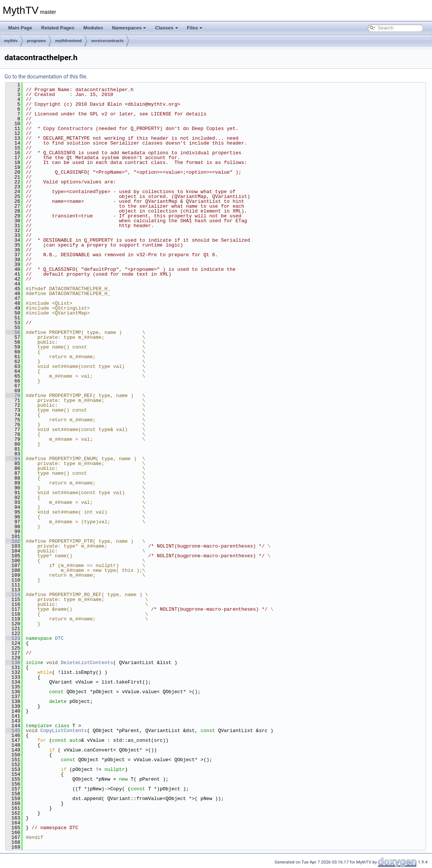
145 (13, 731)
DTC (59, 638)
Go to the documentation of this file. (46, 77)
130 (13, 663)
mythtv (11, 41)
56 (13, 332)
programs (36, 41)
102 (13, 541)
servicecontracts (107, 41)
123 (13, 638)
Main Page (20, 28)
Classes (166, 28)
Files (195, 28)
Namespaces (129, 28)
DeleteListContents (87, 663)
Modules (93, 28)
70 (13, 396)
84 (13, 459)
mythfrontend (69, 41)
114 (13, 595)
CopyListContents (64, 731)
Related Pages (58, 28)
